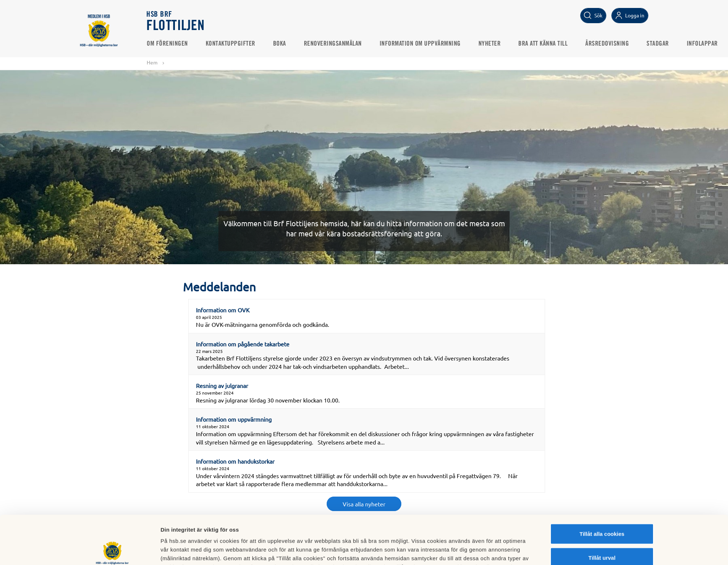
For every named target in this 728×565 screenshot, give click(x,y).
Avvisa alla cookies (602, 533)
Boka (280, 44)
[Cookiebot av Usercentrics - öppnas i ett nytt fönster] (112, 551)
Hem (152, 62)
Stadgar (658, 44)
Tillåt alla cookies (602, 485)
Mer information (451, 551)
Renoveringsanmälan (333, 44)
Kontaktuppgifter (231, 44)
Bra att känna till (544, 44)
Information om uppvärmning (421, 44)
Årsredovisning (608, 44)
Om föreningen (168, 44)
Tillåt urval (602, 509)
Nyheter (490, 44)
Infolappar (703, 44)
